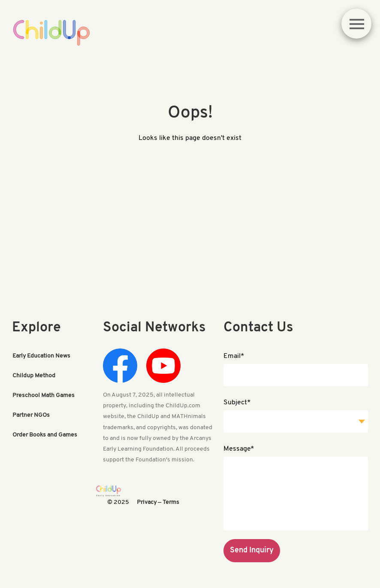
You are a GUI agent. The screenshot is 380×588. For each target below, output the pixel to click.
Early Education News (41, 356)
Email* (234, 356)
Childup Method (34, 376)
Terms (171, 502)
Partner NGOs (31, 415)
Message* (239, 449)
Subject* (237, 403)
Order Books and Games (45, 435)
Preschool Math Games (44, 396)
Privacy (147, 502)
